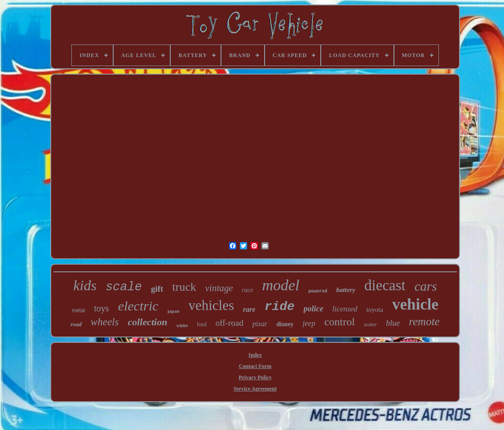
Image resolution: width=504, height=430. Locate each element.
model (281, 285)
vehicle (415, 304)
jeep (309, 323)
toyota (375, 310)
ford (202, 324)
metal (78, 310)
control (340, 322)
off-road (230, 323)
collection (147, 322)
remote (424, 321)
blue (393, 323)
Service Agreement (255, 389)
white (182, 325)
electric (138, 306)
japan (174, 311)
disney (285, 324)
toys (101, 308)
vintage (219, 288)
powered (318, 291)
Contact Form (255, 366)
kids (85, 285)
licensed (345, 309)
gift (157, 289)
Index (255, 355)
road (76, 324)
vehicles (211, 305)
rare (249, 309)
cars (426, 286)
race (248, 290)
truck (184, 287)
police (314, 309)
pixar (260, 324)
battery (346, 290)
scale (124, 287)
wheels (105, 322)
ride (280, 307)
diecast (385, 285)
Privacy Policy (255, 377)
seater (370, 324)
